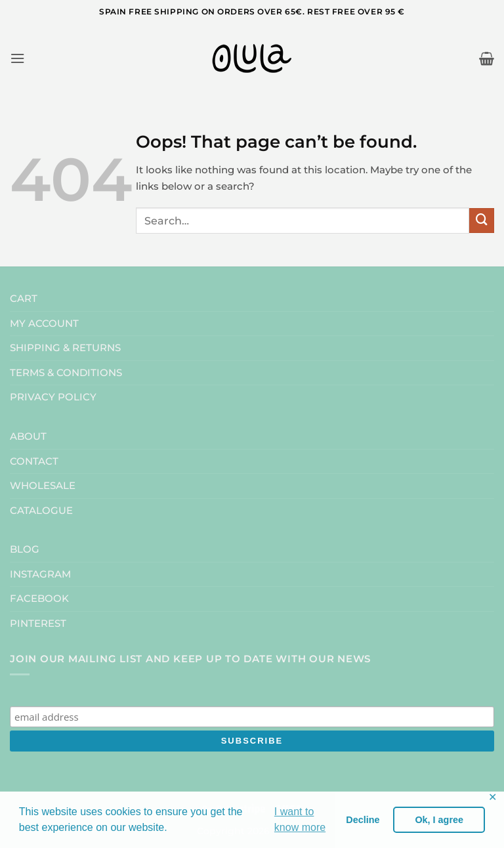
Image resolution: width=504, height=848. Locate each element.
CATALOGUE (41, 510)
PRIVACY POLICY (53, 397)
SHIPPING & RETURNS (65, 348)
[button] (17, 58)
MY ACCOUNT (44, 323)
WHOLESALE (43, 485)
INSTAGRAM (40, 574)
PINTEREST (38, 623)
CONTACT (34, 461)
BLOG (25, 549)
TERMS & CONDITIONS (66, 372)
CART (24, 298)
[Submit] (482, 221)
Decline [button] (363, 820)
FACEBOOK (39, 598)
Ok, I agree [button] (439, 820)
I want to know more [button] (300, 819)
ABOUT (28, 436)
